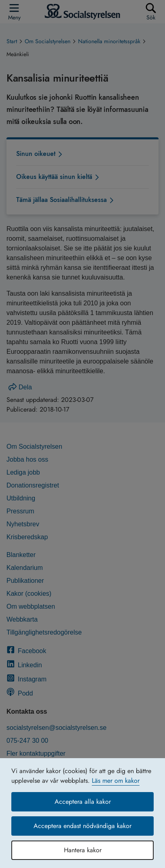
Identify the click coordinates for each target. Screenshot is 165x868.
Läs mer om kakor (116, 781)
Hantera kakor (83, 850)
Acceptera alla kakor (83, 802)
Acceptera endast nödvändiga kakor (82, 826)
